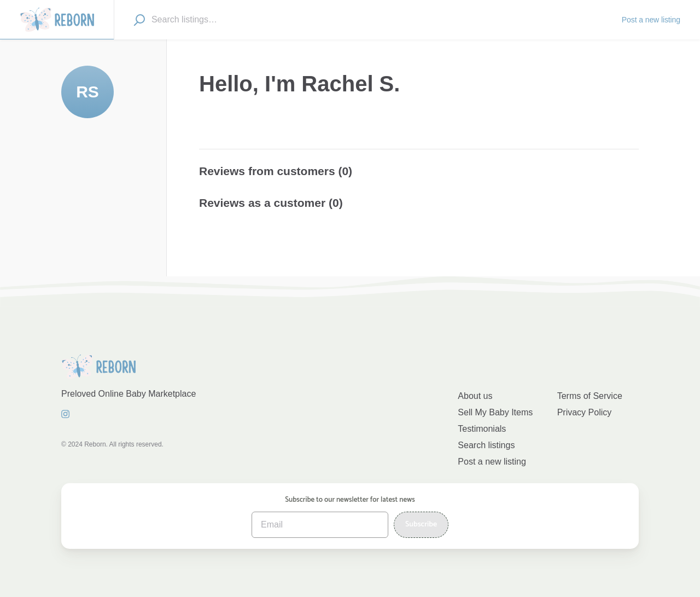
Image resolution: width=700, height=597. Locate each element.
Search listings (486, 445)
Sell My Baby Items (495, 412)
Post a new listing (492, 462)
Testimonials (482, 429)
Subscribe (421, 524)
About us (475, 396)
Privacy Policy (585, 412)
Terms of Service (590, 396)
